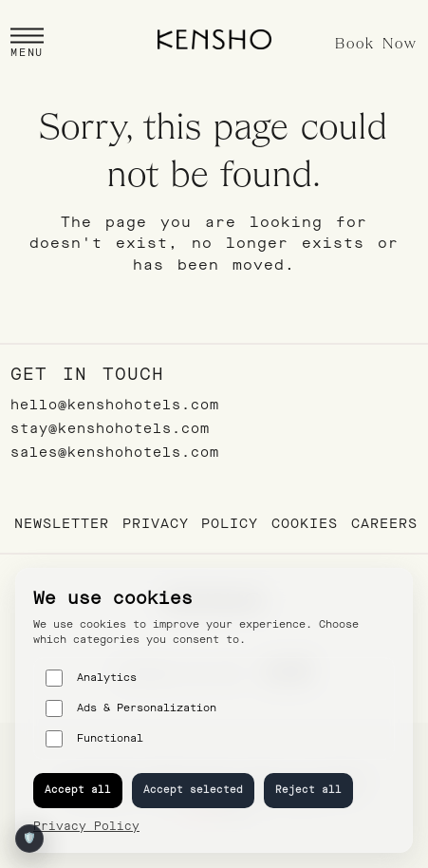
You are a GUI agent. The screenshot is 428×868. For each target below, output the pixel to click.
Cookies (305, 524)
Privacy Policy (190, 524)
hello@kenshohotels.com (115, 405)
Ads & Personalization (131, 708)
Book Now (376, 45)
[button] (27, 45)
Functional (94, 739)
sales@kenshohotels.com (115, 453)
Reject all (308, 790)
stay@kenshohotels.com (110, 429)
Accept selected (193, 790)
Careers (384, 524)
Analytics (91, 678)
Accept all (78, 790)
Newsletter (62, 524)
